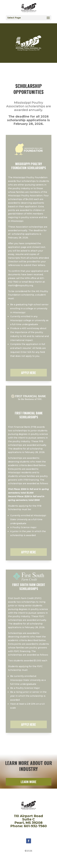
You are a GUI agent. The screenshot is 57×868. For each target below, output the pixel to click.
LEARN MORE (28, 782)
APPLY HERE (28, 373)
